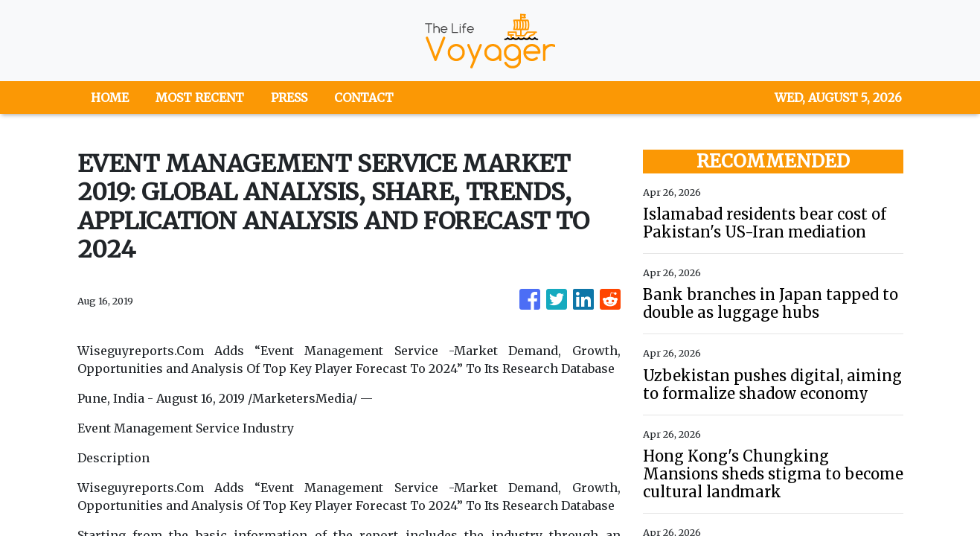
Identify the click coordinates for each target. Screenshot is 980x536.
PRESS (289, 98)
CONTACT (364, 98)
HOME (110, 98)
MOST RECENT (200, 98)
